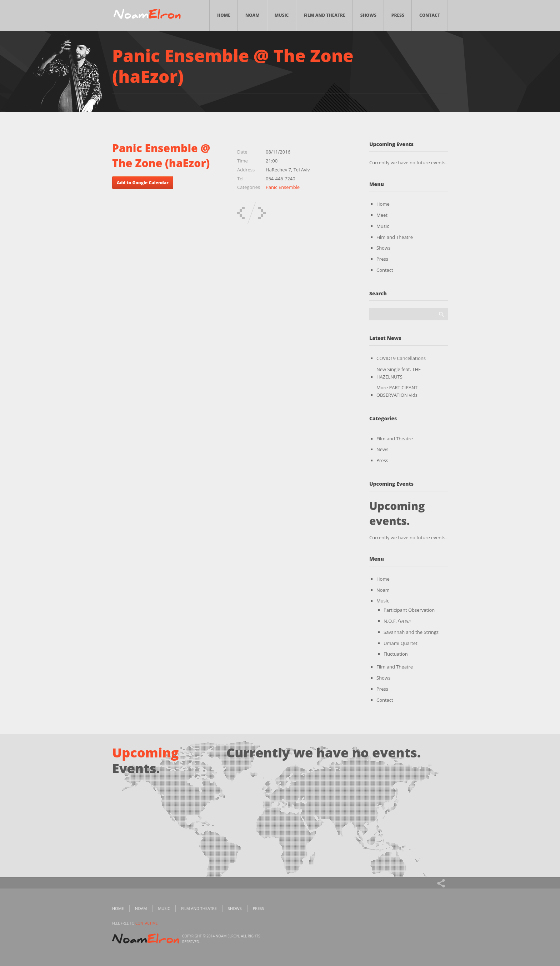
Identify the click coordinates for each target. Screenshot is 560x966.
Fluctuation (396, 654)
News (382, 449)
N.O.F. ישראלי (397, 621)
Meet (382, 215)
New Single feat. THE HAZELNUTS (399, 373)
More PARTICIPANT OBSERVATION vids (397, 391)
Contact (430, 15)
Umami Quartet (401, 643)
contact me (146, 923)
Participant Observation (409, 610)
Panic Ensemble (283, 187)
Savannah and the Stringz (411, 632)
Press (398, 15)
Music (282, 15)
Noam (252, 15)
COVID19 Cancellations (401, 358)
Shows (368, 15)
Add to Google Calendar (143, 183)
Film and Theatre (324, 15)
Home (224, 15)
